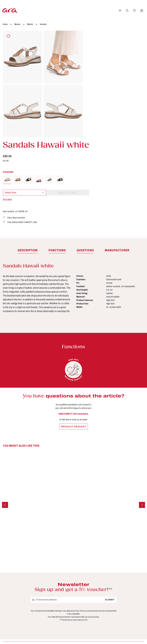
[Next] (142, 417)
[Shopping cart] (142, 11)
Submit (110, 511)
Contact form (24, 592)
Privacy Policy (60, 607)
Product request (74, 338)
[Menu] (120, 11)
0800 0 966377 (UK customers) (73, 325)
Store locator (59, 576)
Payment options (99, 597)
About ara (58, 586)
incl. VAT (92, 59)
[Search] (127, 11)
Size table (93, 98)
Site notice (58, 597)
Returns (93, 607)
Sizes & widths (97, 612)
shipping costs (96, 638)
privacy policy (93, 528)
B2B (54, 581)
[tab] (28, 162)
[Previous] (5, 417)
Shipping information (101, 602)
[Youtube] (139, 577)
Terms (55, 602)
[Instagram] (130, 587)
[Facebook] (130, 577)
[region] (43, 84)
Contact (93, 581)
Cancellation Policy (63, 591)
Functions (94, 591)
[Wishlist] (134, 11)
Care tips (94, 576)
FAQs (92, 586)
